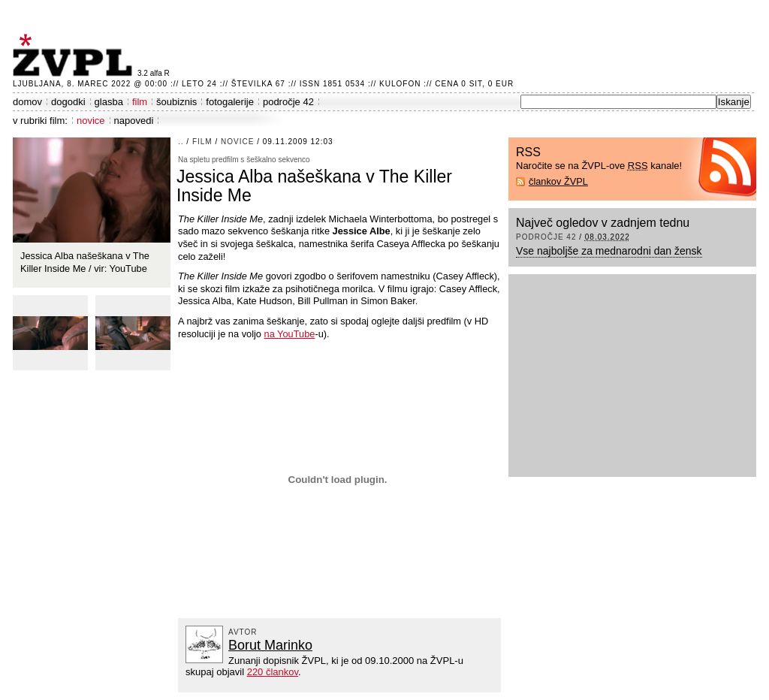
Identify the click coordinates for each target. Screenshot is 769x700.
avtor (243, 632)
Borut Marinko (270, 645)
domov (27, 102)
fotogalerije (230, 102)
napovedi (134, 121)
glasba (109, 102)
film (140, 102)
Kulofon (400, 84)
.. (181, 142)
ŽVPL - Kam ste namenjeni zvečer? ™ (75, 55)
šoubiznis (176, 102)
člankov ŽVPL (558, 181)
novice (91, 121)
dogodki (68, 102)
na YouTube (290, 334)
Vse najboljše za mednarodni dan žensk (609, 251)
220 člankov (273, 672)
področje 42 (288, 102)
